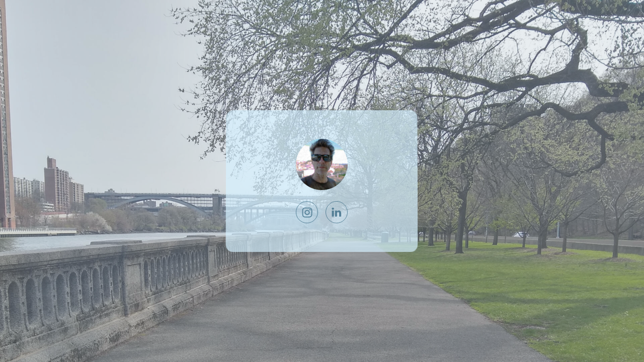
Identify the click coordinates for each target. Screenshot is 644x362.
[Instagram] (307, 212)
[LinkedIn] (337, 212)
